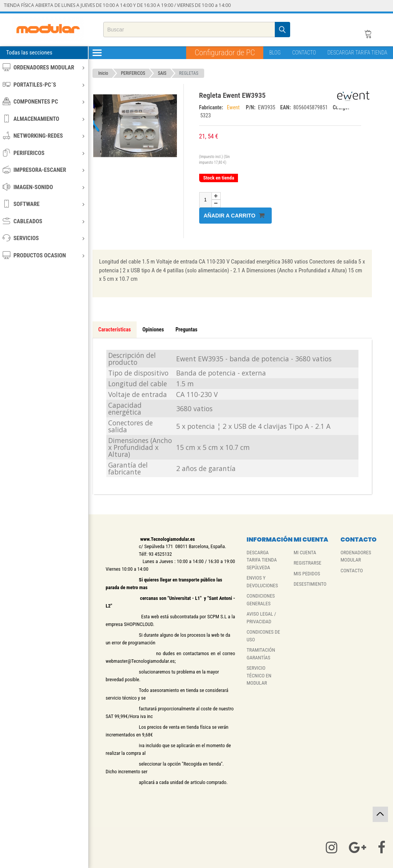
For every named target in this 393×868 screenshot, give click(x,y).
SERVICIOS (44, 238)
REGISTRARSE (307, 563)
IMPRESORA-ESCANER (44, 170)
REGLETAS (189, 73)
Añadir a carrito (234, 215)
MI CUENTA (305, 553)
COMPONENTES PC (44, 101)
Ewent (234, 107)
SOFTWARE (44, 204)
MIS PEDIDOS (307, 574)
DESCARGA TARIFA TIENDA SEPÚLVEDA (262, 560)
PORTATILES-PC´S (44, 85)
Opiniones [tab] (153, 329)
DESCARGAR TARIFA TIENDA (357, 53)
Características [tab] (115, 329)
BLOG (275, 53)
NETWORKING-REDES (44, 136)
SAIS (162, 73)
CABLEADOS (44, 221)
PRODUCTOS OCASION (44, 255)
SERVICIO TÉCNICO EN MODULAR (259, 675)
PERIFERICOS (44, 153)
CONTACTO (304, 53)
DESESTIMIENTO (310, 584)
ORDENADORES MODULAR (44, 67)
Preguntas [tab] (186, 329)
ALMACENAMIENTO (44, 119)
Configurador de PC (225, 53)
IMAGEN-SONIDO (44, 187)
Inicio (103, 73)
